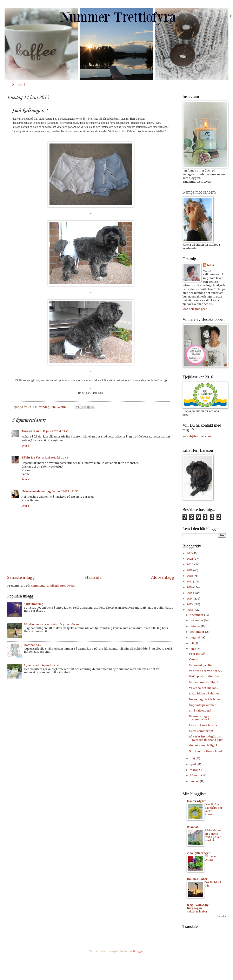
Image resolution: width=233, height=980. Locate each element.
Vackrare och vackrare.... (205, 671)
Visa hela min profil (195, 309)
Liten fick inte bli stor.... (204, 725)
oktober (195, 626)
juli (192, 643)
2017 (190, 582)
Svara (25, 446)
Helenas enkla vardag (36, 491)
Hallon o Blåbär (197, 879)
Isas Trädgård (197, 801)
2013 (190, 604)
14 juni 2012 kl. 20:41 (55, 458)
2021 (190, 559)
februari (195, 775)
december (197, 615)
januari (195, 781)
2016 (190, 587)
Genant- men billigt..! (203, 745)
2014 (190, 599)
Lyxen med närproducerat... (43, 665)
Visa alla (222, 916)
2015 (190, 593)
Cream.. (194, 659)
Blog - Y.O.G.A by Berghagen (198, 907)
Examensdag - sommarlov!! (199, 718)
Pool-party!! (197, 654)
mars (194, 770)
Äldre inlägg (163, 577)
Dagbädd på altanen (203, 705)
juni (192, 649)
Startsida (19, 85)
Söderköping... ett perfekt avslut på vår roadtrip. (214, 835)
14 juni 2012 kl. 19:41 (55, 431)
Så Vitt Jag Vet (31, 458)
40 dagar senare (210, 858)
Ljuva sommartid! (201, 731)
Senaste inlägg (21, 577)
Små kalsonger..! (200, 711)
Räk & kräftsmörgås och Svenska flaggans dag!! (206, 738)
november (197, 620)
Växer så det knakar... (203, 688)
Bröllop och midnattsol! (205, 676)
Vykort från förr (197, 912)
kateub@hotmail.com (197, 436)
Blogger (138, 951)
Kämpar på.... (33, 645)
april (193, 764)
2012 (190, 610)
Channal (192, 827)
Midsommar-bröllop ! (203, 682)
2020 (190, 564)
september (197, 632)
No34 (211, 265)
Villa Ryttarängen (199, 853)
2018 (190, 576)
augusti (195, 638)
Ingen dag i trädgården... (206, 699)
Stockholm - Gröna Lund (205, 751)
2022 (190, 553)
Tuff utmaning (34, 604)
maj (193, 758)
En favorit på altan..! (202, 665)
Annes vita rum (31, 431)
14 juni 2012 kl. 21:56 (65, 491)
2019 (190, 570)
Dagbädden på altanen (204, 694)
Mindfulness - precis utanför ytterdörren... (52, 624)
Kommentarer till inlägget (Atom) (53, 586)
